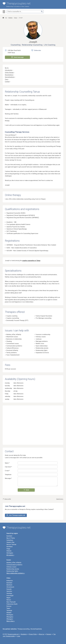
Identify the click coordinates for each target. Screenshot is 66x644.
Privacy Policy (33, 634)
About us (42, 634)
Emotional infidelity (12, 350)
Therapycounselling (23, 629)
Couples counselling (13, 318)
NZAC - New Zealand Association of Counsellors (22, 248)
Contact (7, 82)
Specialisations (10, 77)
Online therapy (9, 73)
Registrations (9, 75)
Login (19, 636)
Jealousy (39, 339)
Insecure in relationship (43, 334)
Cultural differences (12, 348)
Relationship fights (42, 350)
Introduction (9, 70)
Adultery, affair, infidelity (14, 334)
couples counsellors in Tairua (31, 261)
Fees (6, 79)
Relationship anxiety (42, 348)
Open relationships (42, 346)
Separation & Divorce (42, 353)
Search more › (60, 499)
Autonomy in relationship (14, 339)
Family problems (12, 353)
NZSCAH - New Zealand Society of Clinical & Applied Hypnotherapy (27, 251)
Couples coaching (12, 316)
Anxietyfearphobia (36, 629)
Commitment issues (13, 344)
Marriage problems (42, 341)
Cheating (9, 341)
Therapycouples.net (13, 634)
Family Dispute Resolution (44, 316)
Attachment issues (12, 337)
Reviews (49, 634)
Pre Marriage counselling (44, 318)
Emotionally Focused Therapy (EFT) (17, 320)
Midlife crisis (40, 344)
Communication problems (14, 346)
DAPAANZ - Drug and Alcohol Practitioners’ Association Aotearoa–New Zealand (31, 245)
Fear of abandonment (13, 355)
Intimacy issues (41, 337)
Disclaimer (24, 634)
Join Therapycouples (9, 636)
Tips (54, 634)
